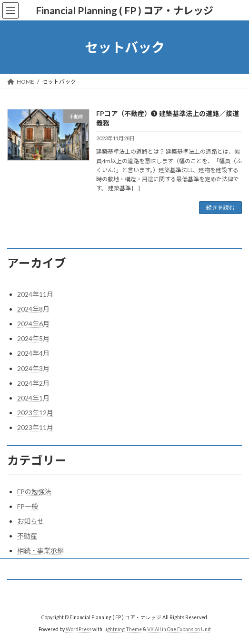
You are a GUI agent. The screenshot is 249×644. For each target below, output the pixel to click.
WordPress (79, 629)
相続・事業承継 (40, 551)
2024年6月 (33, 324)
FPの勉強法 (34, 492)
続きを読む (220, 208)
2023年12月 (35, 413)
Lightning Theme (123, 629)
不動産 (27, 536)
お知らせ (30, 521)
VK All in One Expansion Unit (179, 629)
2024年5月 (33, 338)
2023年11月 (35, 427)
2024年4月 (33, 353)
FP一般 (28, 506)
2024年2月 (33, 383)
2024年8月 (33, 309)
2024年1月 (33, 398)
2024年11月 (35, 294)
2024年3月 (33, 368)
